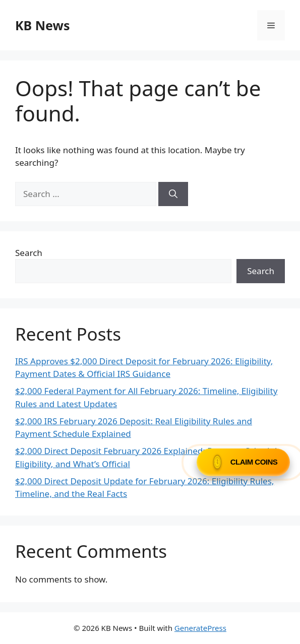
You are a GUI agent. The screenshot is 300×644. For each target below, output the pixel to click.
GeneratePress (200, 628)
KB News (42, 25)
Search (29, 253)
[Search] (173, 194)
